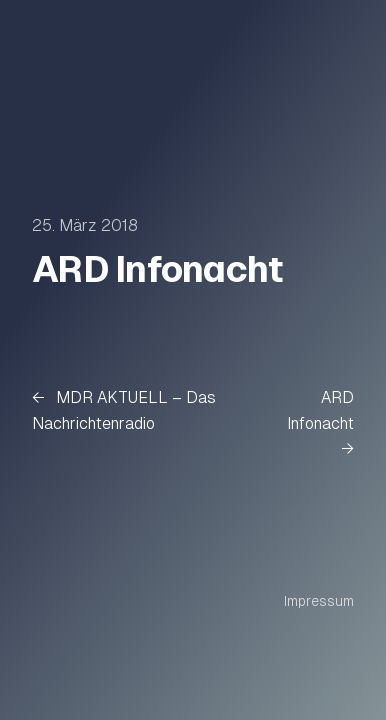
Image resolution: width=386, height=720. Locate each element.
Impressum (319, 601)
